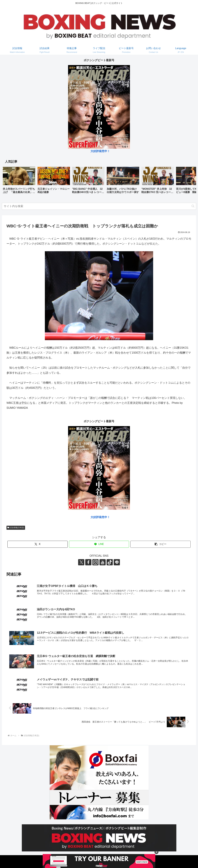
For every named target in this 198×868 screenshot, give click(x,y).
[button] (191, 181)
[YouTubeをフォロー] (103, 562)
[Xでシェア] (38, 544)
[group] (19, 181)
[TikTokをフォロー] (110, 562)
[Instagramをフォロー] (95, 562)
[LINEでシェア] (99, 544)
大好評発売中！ (100, 151)
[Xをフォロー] (81, 562)
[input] (99, 206)
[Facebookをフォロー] (88, 562)
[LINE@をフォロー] (117, 562)
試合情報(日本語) (16, 528)
